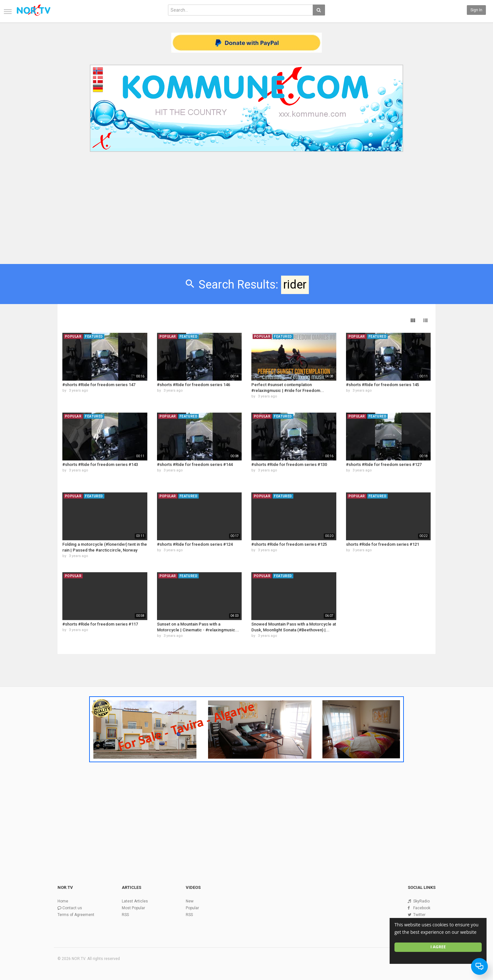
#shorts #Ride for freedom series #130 (289, 464)
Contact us (72, 908)
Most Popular (133, 908)
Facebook (422, 908)
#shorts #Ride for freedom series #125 (289, 544)
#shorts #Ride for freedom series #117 (100, 624)
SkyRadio (421, 901)
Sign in (476, 10)
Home (63, 901)
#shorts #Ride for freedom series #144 (195, 464)
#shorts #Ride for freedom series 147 (99, 385)
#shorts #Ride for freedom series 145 (383, 385)
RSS (125, 915)
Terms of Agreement (76, 915)
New (190, 901)
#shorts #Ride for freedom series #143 (100, 464)
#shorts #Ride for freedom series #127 (384, 464)
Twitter (419, 915)
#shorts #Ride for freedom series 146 (194, 385)
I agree (438, 947)
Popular (192, 908)
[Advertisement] (246, 203)
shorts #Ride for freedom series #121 (383, 544)
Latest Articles (135, 901)
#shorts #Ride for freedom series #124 (195, 544)
